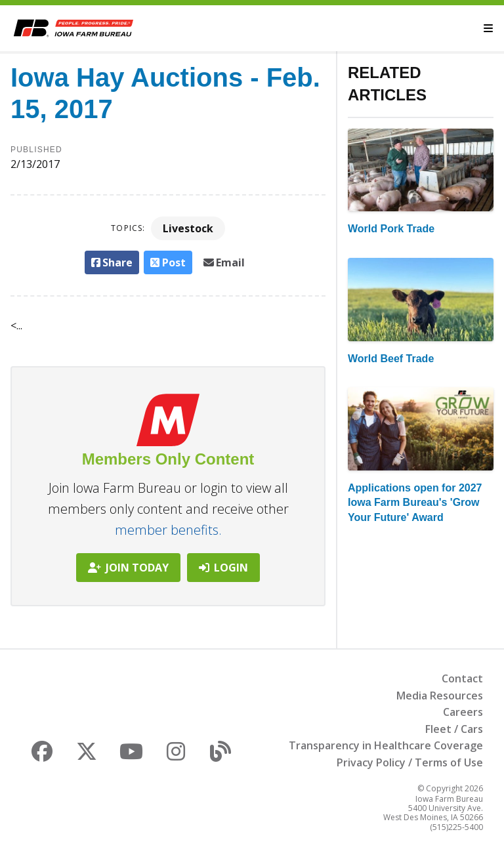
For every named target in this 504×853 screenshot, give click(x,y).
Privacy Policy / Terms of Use (410, 762)
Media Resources (440, 696)
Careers (463, 712)
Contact (462, 678)
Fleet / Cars (454, 729)
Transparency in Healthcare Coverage (386, 745)
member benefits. (168, 530)
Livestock (188, 228)
